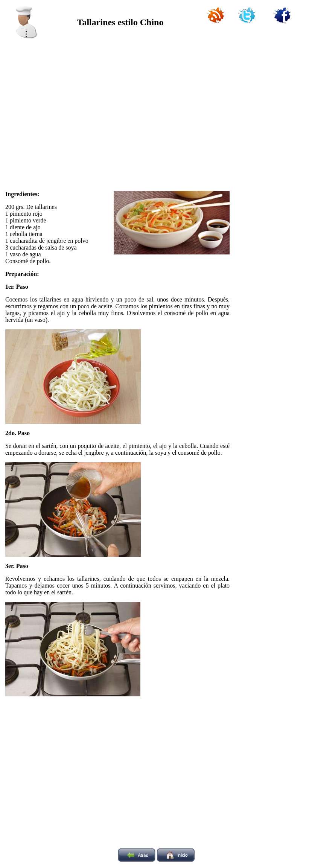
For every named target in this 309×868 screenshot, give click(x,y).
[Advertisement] (71, 112)
